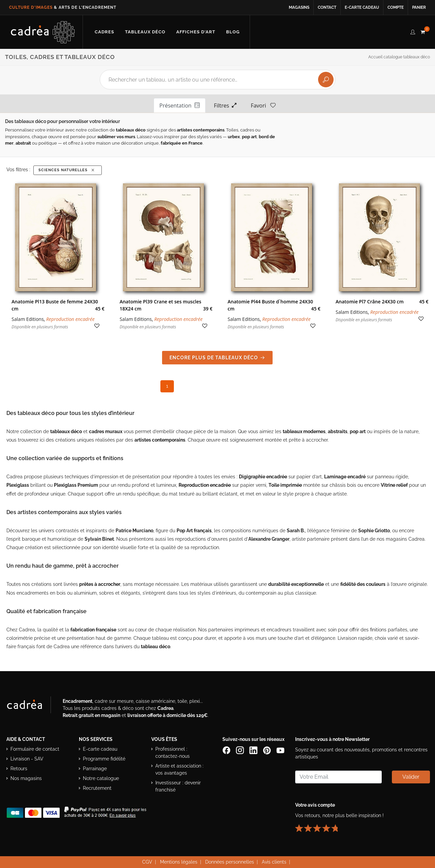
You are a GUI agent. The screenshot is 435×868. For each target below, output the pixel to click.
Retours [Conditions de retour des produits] (19, 769)
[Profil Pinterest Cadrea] (268, 750)
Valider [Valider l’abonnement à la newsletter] (411, 777)
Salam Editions (27, 319)
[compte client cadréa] (413, 31)
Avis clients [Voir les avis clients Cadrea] (274, 862)
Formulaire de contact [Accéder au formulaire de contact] (35, 749)
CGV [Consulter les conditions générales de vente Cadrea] (147, 862)
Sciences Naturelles (67, 170)
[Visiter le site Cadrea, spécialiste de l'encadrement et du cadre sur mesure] (31, 706)
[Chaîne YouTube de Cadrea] (280, 750)
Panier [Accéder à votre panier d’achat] (419, 7)
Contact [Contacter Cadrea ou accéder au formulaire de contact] (327, 7)
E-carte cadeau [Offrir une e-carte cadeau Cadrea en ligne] (362, 7)
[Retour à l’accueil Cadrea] (43, 32)
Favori (263, 105)
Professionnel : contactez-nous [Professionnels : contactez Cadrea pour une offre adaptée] (173, 753)
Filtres (225, 105)
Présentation (180, 105)
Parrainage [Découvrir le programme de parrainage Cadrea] (95, 769)
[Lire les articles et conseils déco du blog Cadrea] (233, 32)
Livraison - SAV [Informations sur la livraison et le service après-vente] (27, 759)
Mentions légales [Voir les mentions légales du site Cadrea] (179, 862)
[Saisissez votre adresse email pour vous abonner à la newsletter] (338, 777)
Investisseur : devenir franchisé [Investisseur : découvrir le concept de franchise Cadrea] (178, 786)
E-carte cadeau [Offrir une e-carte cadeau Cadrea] (100, 749)
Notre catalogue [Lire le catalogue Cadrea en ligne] (101, 778)
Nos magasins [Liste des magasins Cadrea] (26, 778)
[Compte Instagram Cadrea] (241, 750)
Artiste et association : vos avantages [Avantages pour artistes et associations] (179, 769)
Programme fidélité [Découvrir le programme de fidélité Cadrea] (104, 759)
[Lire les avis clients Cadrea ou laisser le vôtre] (320, 826)
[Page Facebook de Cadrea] (227, 750)
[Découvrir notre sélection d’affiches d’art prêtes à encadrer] (196, 32)
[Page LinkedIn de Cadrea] (254, 750)
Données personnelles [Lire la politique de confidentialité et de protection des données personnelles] (230, 862)
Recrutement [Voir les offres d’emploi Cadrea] (97, 788)
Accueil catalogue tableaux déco (399, 57)
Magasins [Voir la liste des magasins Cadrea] (299, 7)
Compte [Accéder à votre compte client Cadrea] (396, 7)
